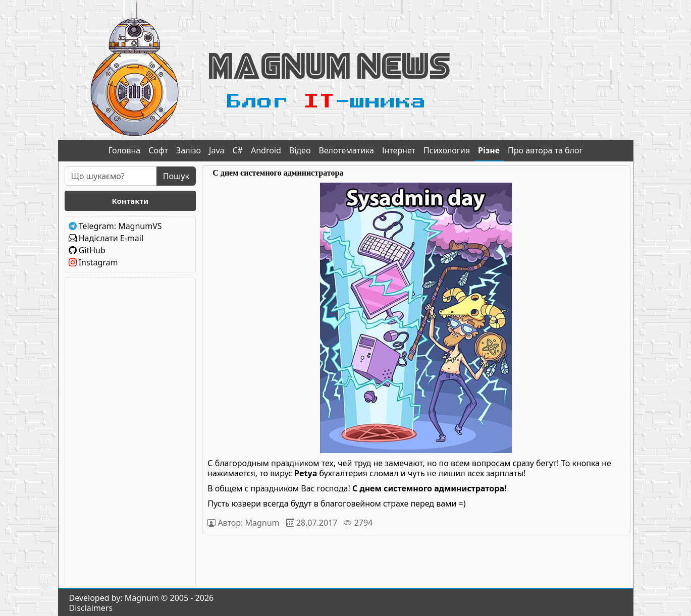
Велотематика (346, 150)
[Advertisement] (130, 433)
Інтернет (399, 150)
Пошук (176, 176)
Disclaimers (91, 608)
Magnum (142, 598)
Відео (300, 150)
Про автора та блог (545, 150)
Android (266, 150)
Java (217, 150)
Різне (489, 150)
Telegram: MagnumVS (120, 226)
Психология (447, 150)
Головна (125, 150)
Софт (158, 150)
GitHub (92, 250)
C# (237, 150)
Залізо (189, 150)
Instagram (98, 262)
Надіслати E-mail (111, 238)
